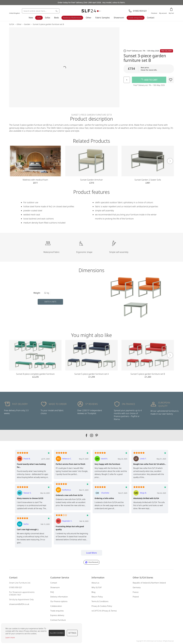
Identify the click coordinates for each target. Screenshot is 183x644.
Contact (151, 18)
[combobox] (41, 11)
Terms (114, 611)
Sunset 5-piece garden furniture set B (148, 374)
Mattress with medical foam (35, 180)
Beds (56, 18)
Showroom (119, 18)
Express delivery (57, 615)
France (136, 592)
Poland (136, 597)
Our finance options (59, 601)
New (31, 18)
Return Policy (97, 597)
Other (89, 18)
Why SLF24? (97, 587)
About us (95, 583)
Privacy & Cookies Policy (102, 606)
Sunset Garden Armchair (92, 180)
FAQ (52, 592)
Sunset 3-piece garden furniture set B (48, 24)
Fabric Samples (103, 18)
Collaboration (56, 606)
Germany (137, 587)
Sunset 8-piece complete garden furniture (35, 374)
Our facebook (86, 435)
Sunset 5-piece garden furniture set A (91, 374)
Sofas (48, 18)
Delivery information (59, 597)
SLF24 (12, 24)
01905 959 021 (16, 587)
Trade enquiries (136, 18)
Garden (27, 24)
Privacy (105, 611)
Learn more (10, 637)
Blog (94, 592)
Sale (39, 18)
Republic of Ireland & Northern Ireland (149, 583)
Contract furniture (58, 620)
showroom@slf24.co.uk (19, 604)
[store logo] (92, 11)
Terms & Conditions (100, 601)
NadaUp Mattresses (72, 18)
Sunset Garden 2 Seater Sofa (148, 180)
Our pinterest (97, 435)
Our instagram (92, 435)
